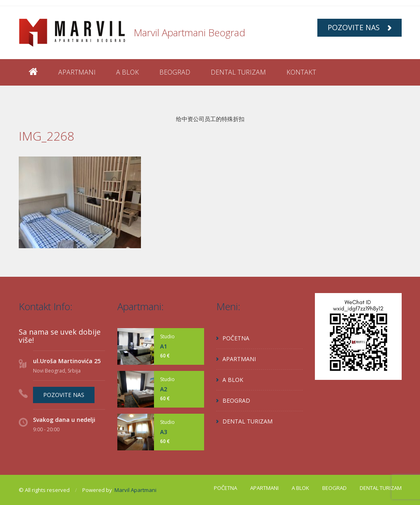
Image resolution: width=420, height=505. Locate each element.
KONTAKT (301, 72)
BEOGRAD (175, 72)
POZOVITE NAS (360, 27)
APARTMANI (77, 72)
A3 (164, 432)
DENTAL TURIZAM (238, 72)
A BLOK (128, 72)
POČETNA (236, 338)
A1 (164, 346)
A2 (164, 389)
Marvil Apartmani (135, 490)
